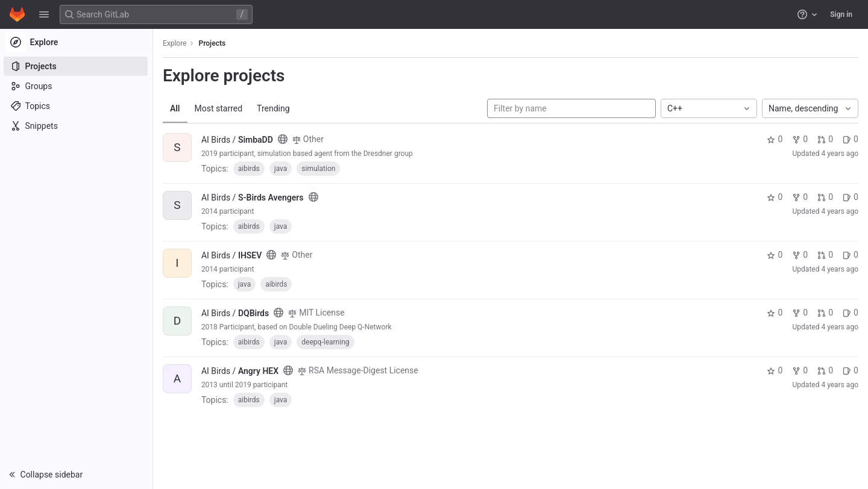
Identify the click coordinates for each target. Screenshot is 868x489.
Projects (214, 43)
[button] (44, 14)
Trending (275, 108)
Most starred (220, 108)
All (176, 108)
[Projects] (77, 66)
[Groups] (77, 86)
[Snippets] (77, 126)
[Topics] (77, 106)
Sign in (841, 14)
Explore (176, 43)
